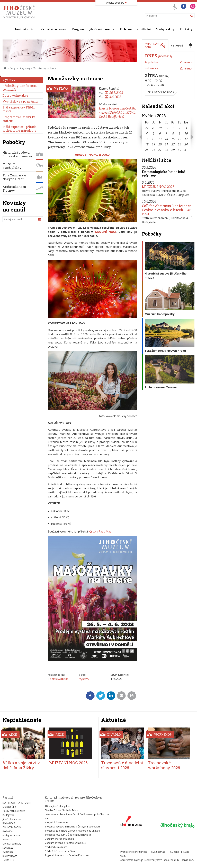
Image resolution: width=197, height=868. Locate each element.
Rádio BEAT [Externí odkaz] (9, 823)
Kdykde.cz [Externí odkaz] (8, 848)
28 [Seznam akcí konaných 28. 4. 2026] (154, 128)
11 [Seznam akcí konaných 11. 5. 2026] (147, 139)
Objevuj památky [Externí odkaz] (12, 844)
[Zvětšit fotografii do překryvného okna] (92, 221)
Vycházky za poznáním (20, 101)
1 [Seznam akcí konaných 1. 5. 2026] (173, 128)
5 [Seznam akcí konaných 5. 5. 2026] (154, 133)
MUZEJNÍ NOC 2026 (158, 187)
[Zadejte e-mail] (23, 219)
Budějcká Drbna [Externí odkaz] (11, 835)
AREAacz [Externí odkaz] (7, 839)
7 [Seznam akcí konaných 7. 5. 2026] (166, 133)
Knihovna (126, 29)
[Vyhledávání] (170, 16)
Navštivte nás (24, 29)
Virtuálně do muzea (53, 29)
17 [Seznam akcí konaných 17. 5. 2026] (186, 139)
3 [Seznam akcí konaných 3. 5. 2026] (186, 128)
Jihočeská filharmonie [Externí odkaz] (56, 822)
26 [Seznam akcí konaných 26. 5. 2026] (154, 150)
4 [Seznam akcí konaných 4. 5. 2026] (147, 133)
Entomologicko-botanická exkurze (164, 174)
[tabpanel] (168, 75)
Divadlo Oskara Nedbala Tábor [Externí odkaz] (61, 810)
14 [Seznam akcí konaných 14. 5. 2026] (166, 139)
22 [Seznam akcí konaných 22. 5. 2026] (173, 144)
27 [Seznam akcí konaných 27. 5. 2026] (160, 150)
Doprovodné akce (15, 95)
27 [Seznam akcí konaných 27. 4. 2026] (147, 128)
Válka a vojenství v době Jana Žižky (21, 765)
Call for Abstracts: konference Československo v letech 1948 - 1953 (168, 210)
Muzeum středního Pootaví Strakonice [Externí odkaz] (65, 843)
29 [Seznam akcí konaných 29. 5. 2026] (173, 150)
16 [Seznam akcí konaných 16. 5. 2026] (180, 139)
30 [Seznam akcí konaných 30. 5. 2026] (180, 150)
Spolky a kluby (165, 29)
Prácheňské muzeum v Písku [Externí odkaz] (60, 851)
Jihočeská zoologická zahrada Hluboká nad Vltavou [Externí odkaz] (72, 831)
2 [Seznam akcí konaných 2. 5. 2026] (180, 128)
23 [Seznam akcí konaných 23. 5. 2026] (180, 144)
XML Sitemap (158, 852)
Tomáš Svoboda (58, 679)
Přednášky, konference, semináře (20, 88)
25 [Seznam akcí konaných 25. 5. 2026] (147, 150)
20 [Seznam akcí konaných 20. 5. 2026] (160, 144)
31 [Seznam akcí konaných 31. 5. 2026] (186, 150)
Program (78, 29)
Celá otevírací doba (161, 92)
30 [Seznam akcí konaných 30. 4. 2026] (166, 128)
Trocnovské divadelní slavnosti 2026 (122, 765)
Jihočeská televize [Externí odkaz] (12, 819)
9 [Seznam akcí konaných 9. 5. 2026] (180, 133)
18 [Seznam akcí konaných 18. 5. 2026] (147, 144)
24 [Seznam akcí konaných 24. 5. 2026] (186, 144)
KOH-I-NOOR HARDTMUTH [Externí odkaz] (17, 803)
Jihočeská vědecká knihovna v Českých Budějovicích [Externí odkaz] (73, 827)
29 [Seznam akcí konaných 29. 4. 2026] (160, 128)
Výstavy (26, 68)
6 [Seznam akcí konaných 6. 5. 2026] (160, 133)
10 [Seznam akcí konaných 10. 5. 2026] (186, 133)
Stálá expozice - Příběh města (19, 109)
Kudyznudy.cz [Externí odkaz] (10, 856)
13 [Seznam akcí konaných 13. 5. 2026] (160, 139)
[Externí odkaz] (131, 822)
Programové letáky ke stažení (19, 119)
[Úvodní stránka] (20, 19)
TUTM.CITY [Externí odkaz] (8, 860)
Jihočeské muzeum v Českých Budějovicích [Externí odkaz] (68, 835)
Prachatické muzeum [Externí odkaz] (56, 847)
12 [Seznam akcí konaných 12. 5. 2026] (154, 139)
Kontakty (186, 29)
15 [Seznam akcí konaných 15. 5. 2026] (173, 139)
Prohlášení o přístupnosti (134, 852)
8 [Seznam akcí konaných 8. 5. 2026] (173, 133)
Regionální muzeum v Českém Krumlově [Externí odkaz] (67, 855)
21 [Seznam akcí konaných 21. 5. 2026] (166, 144)
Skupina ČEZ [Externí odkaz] (9, 807)
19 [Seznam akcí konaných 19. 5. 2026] (154, 144)
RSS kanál (174, 852)
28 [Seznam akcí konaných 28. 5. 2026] (166, 150)
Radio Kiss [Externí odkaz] (8, 831)
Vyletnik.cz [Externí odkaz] (8, 852)
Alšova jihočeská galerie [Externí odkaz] (58, 806)
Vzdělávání (144, 29)
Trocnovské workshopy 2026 (164, 765)
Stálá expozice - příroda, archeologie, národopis (20, 129)
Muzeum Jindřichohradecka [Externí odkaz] (59, 839)
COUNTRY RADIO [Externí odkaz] (12, 827)
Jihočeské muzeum (102, 29)
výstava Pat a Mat (100, 531)
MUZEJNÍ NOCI (106, 232)
